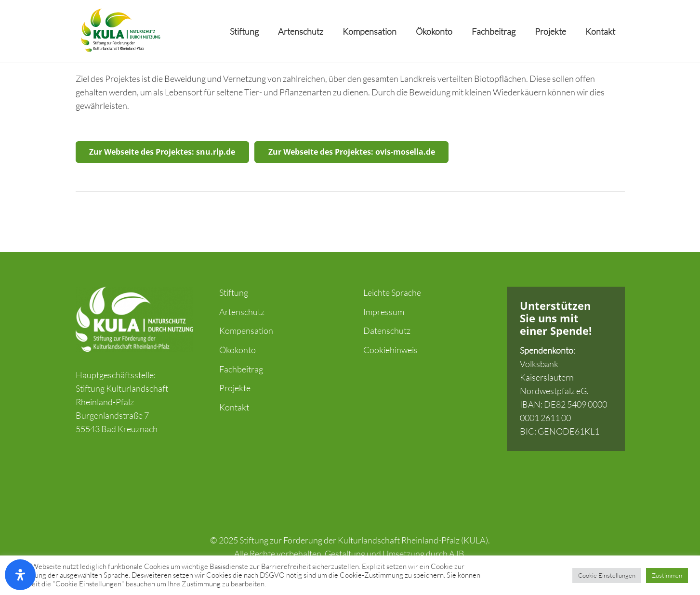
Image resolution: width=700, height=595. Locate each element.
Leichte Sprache (392, 292)
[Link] (120, 31)
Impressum (384, 312)
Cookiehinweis (390, 350)
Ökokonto (238, 350)
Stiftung (234, 292)
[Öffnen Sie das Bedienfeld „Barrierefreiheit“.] (20, 575)
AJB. (458, 554)
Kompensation (246, 331)
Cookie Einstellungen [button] (607, 575)
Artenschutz (242, 312)
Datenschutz (387, 331)
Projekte (235, 388)
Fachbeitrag (241, 369)
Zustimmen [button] (667, 575)
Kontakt (234, 407)
